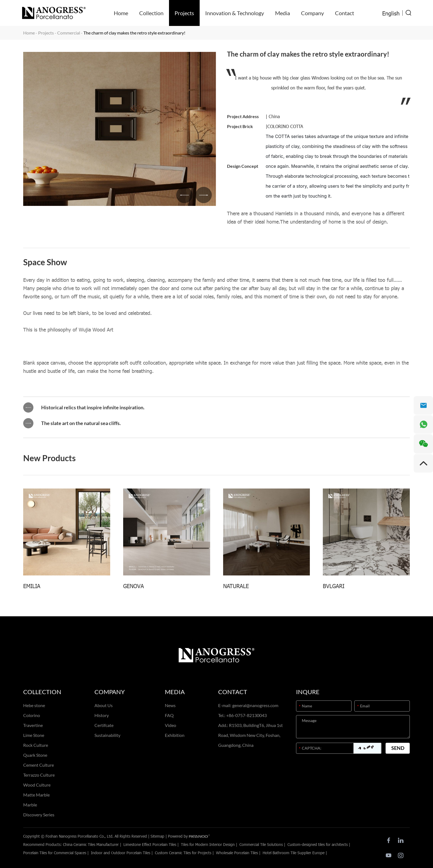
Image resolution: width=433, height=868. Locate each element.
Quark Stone (35, 755)
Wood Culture (37, 785)
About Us (104, 705)
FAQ (169, 715)
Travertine (33, 725)
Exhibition (175, 735)
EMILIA (32, 586)
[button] (184, 195)
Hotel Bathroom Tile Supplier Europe (294, 853)
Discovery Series (39, 815)
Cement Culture (39, 765)
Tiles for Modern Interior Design (208, 844)
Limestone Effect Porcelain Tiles (150, 844)
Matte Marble (36, 795)
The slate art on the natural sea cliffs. (81, 423)
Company (312, 13)
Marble (30, 805)
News (170, 705)
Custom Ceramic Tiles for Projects (183, 853)
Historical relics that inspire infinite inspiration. (93, 408)
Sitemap (157, 836)
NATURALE (236, 586)
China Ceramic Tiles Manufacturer (91, 844)
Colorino (32, 715)
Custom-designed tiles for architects (318, 844)
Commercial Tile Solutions (261, 844)
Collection (151, 13)
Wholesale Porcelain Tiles (237, 853)
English (391, 13)
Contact (344, 13)
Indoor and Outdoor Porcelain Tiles (121, 853)
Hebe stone (34, 705)
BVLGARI (334, 586)
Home (121, 13)
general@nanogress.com (255, 705)
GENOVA (134, 586)
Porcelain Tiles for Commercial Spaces (55, 853)
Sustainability (107, 735)
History (102, 715)
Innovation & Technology (235, 13)
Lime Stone (34, 735)
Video (171, 725)
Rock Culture (36, 745)
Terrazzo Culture (39, 775)
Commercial (69, 33)
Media (282, 13)
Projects (184, 13)
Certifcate (104, 725)
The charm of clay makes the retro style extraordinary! (134, 33)
